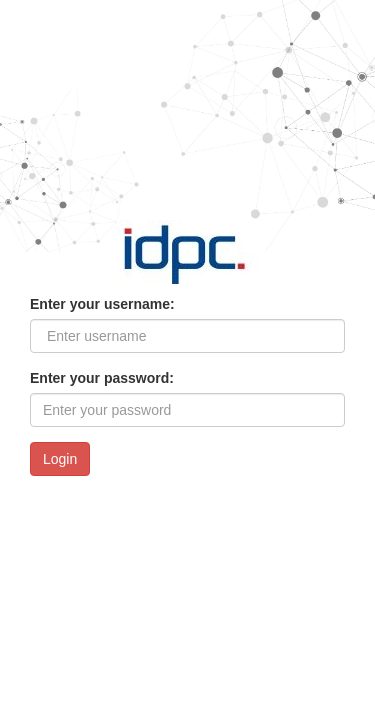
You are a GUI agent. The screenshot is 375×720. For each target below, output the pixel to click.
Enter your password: (102, 378)
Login (60, 459)
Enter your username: (102, 304)
